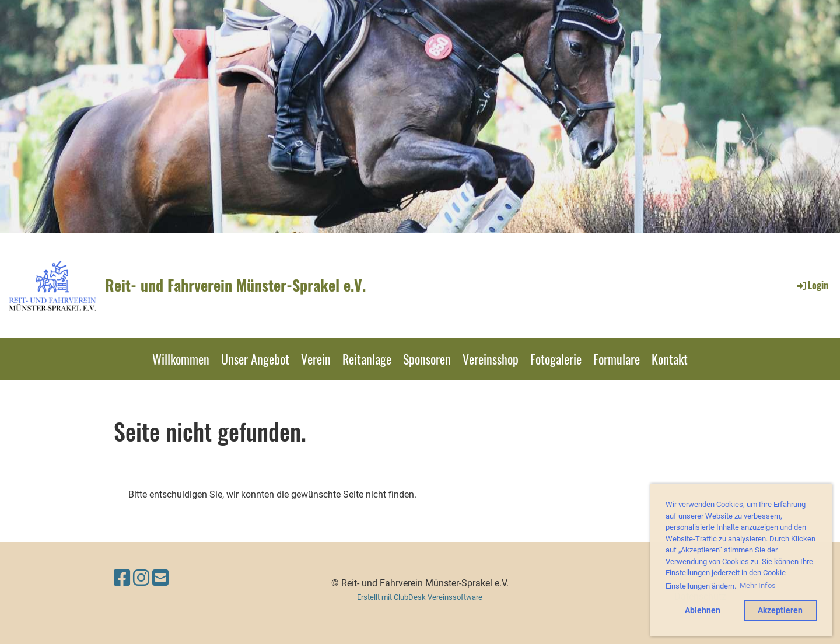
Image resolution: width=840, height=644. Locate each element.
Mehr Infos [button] (758, 585)
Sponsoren (427, 359)
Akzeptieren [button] (780, 610)
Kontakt (670, 359)
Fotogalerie (556, 359)
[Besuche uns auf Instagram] (141, 578)
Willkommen (181, 359)
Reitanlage (367, 359)
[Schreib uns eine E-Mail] (160, 578)
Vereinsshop (491, 359)
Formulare (617, 359)
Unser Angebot (255, 359)
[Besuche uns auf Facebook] (122, 578)
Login (812, 285)
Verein (316, 359)
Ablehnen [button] (703, 610)
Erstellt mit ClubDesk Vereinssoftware (420, 597)
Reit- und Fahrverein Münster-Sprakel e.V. (235, 285)
